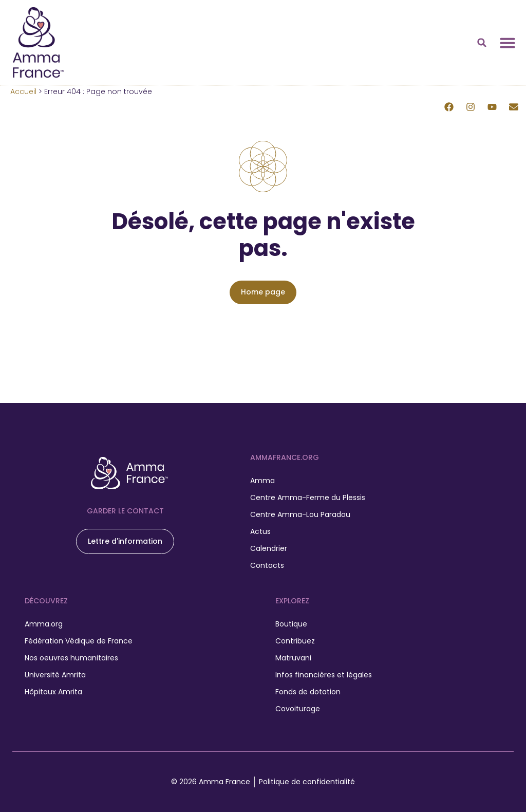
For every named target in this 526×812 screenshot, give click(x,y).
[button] (482, 43)
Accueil (23, 91)
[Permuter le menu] (508, 43)
